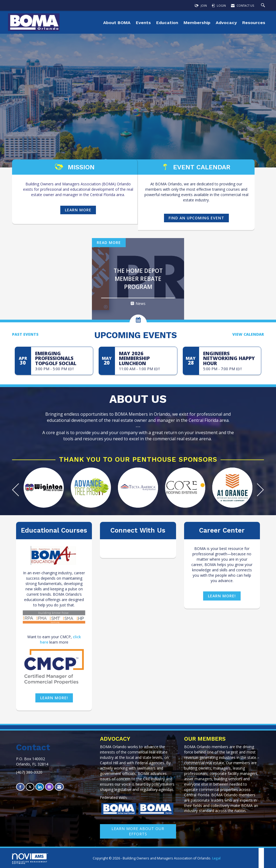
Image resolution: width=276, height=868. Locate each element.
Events (143, 23)
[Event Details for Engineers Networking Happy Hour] (230, 358)
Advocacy (226, 23)
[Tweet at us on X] (30, 787)
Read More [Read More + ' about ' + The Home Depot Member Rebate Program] (109, 242)
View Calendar (248, 334)
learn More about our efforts (138, 831)
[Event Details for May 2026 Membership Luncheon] (146, 358)
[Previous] (16, 490)
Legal (216, 858)
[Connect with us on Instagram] (49, 787)
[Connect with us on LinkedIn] (40, 787)
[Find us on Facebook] (20, 787)
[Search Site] (264, 6)
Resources (254, 23)
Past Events (25, 334)
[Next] (260, 490)
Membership (197, 23)
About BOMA (117, 23)
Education (167, 23)
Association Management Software (30, 859)
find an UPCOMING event (196, 218)
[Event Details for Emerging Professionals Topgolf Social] (62, 358)
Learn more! (54, 698)
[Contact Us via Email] (59, 787)
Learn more (78, 210)
